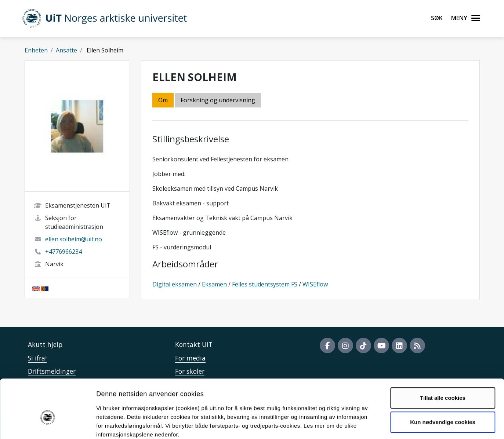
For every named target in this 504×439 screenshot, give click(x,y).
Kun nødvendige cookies (443, 382)
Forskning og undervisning (218, 100)
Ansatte (66, 50)
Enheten (36, 50)
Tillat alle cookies (443, 358)
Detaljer (391, 425)
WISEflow (315, 284)
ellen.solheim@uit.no (74, 239)
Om (163, 100)
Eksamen (214, 284)
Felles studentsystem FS (265, 284)
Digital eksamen (175, 284)
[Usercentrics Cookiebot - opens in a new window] (48, 425)
